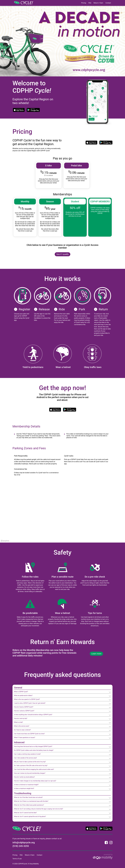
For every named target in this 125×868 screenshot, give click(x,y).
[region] (62, 513)
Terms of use (17, 859)
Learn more (96, 654)
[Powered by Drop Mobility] (103, 857)
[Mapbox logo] (5, 541)
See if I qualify (62, 254)
